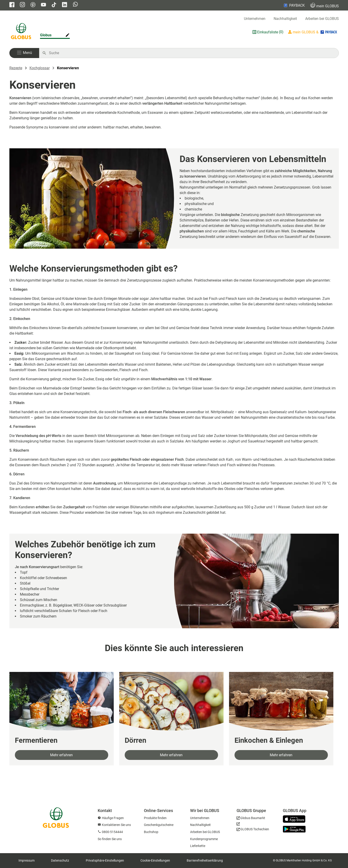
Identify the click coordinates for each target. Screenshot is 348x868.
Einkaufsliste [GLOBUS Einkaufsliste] (268, 32)
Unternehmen (255, 19)
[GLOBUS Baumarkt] (251, 819)
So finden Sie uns (110, 839)
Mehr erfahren (61, 755)
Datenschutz (60, 860)
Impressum (27, 860)
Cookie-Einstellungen (155, 860)
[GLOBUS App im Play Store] (294, 829)
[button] (24, 53)
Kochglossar (40, 68)
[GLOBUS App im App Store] (296, 819)
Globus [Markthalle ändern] (46, 35)
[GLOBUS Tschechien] (253, 828)
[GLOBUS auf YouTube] (43, 5)
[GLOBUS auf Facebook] (12, 5)
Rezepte (16, 68)
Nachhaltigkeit (285, 19)
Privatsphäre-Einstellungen (105, 860)
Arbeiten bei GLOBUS (322, 19)
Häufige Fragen (113, 818)
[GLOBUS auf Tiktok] (54, 5)
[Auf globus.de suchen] (191, 53)
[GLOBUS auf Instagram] (22, 5)
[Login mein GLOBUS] (313, 32)
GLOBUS (324, 5)
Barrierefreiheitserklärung (205, 860)
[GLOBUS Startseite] (21, 32)
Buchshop (151, 832)
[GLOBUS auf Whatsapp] (75, 5)
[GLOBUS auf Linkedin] (65, 5)
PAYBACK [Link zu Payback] (294, 5)
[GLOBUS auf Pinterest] (33, 5)
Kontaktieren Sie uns (116, 825)
